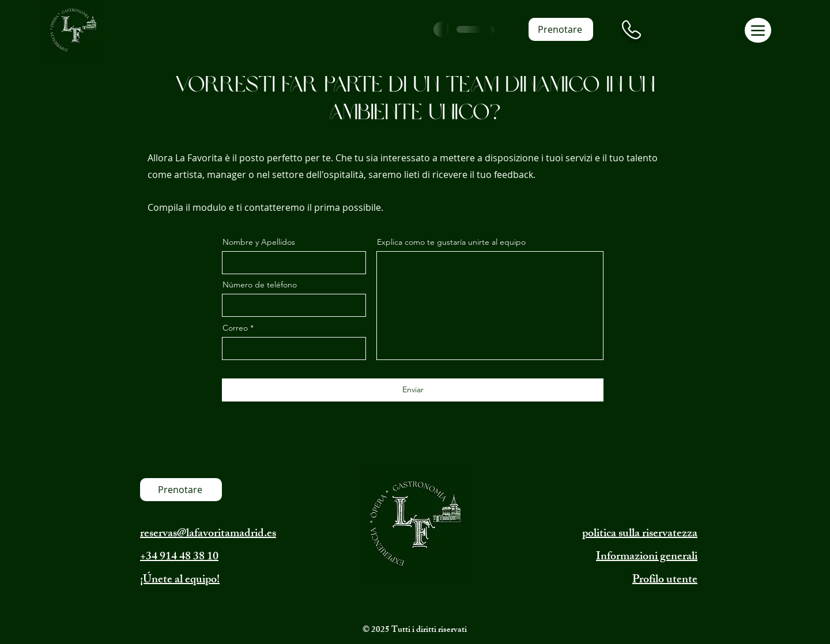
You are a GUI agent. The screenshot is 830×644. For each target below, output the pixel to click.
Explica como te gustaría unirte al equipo (451, 242)
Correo (235, 328)
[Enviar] (413, 390)
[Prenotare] (561, 29)
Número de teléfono (260, 285)
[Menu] (758, 30)
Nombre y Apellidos (259, 242)
